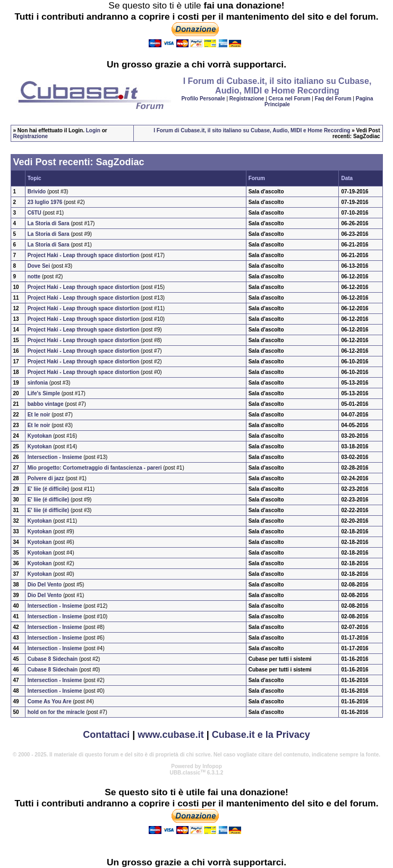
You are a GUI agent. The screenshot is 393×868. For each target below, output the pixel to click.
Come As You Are (50, 701)
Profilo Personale (203, 99)
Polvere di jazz (46, 478)
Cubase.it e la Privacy (261, 735)
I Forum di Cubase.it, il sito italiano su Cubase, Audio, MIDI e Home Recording (252, 130)
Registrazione (247, 99)
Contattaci (106, 735)
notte (34, 276)
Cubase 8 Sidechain (53, 659)
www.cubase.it (170, 735)
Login (93, 130)
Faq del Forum (333, 99)
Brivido (37, 192)
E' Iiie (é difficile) (49, 489)
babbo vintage (46, 404)
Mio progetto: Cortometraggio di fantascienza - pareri (95, 468)
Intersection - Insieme (55, 457)
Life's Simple (44, 393)
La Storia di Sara (49, 223)
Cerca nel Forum (290, 99)
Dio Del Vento (45, 585)
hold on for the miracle (56, 712)
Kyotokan (40, 436)
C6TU (35, 213)
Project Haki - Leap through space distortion (84, 255)
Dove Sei (39, 266)
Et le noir (39, 415)
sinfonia (38, 383)
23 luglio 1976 (45, 202)
